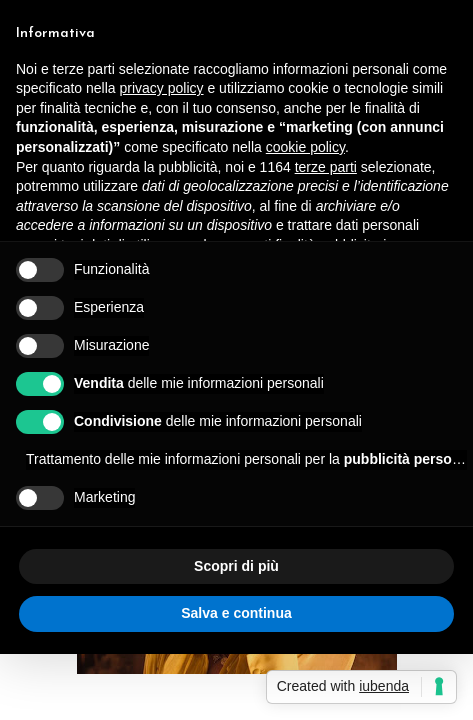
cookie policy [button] (305, 147)
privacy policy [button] (162, 88)
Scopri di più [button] (236, 566)
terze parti (326, 167)
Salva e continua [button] (236, 613)
